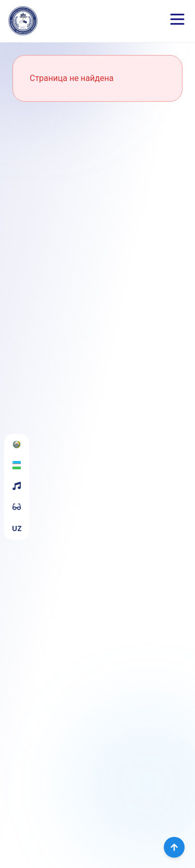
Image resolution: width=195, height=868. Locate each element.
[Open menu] (177, 19)
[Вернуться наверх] (174, 847)
